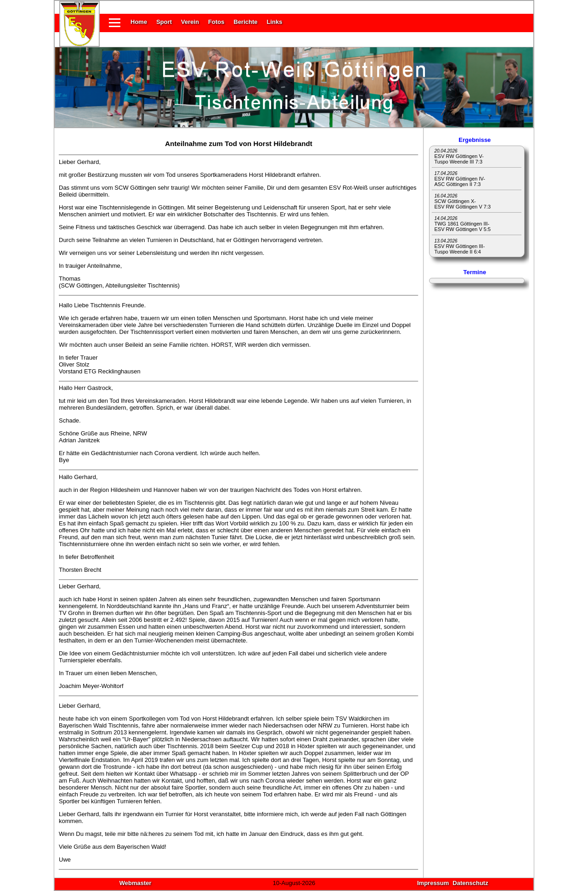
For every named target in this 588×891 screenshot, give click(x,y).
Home (139, 22)
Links (275, 22)
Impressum (433, 883)
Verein (190, 22)
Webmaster (136, 883)
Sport (164, 22)
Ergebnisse (475, 140)
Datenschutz (470, 883)
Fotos (216, 22)
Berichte (246, 22)
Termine (475, 272)
